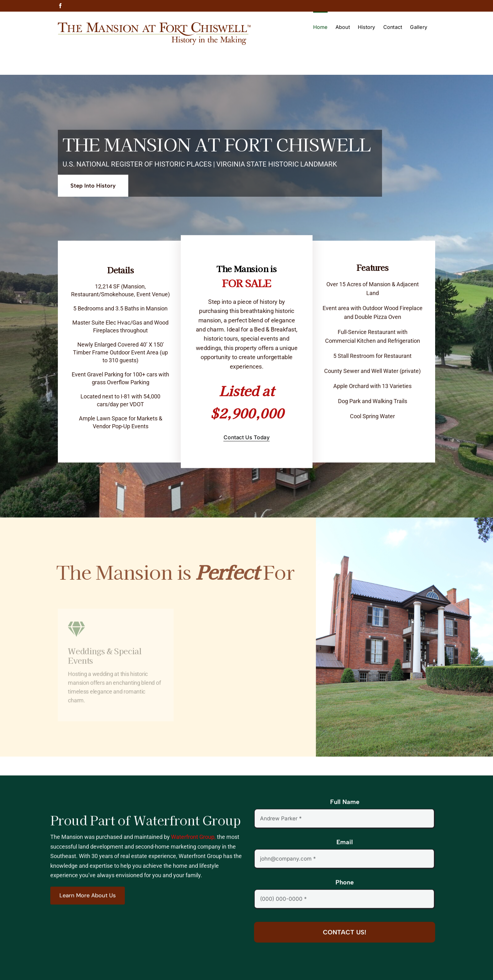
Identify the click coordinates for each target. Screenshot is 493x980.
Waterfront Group (193, 841)
